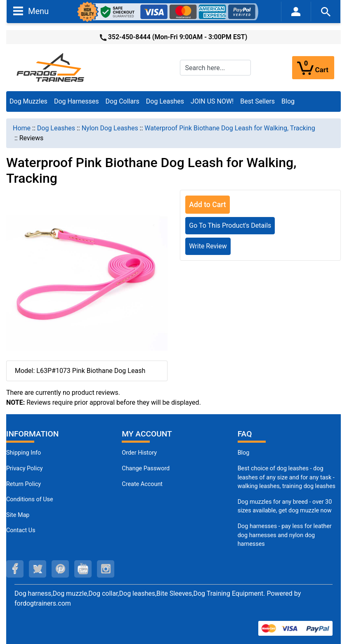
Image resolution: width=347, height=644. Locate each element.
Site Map (18, 515)
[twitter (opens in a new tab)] (38, 569)
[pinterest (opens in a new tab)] (60, 569)
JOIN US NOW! (212, 101)
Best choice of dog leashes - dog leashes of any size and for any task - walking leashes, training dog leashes (287, 477)
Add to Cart (207, 205)
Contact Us (21, 530)
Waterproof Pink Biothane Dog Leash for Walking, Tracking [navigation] (230, 128)
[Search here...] (215, 68)
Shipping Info (24, 453)
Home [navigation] (22, 128)
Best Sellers (257, 101)
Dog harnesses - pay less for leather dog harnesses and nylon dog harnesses (285, 535)
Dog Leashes (165, 101)
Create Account (142, 484)
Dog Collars (123, 101)
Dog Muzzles (28, 101)
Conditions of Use (30, 499)
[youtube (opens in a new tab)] (83, 569)
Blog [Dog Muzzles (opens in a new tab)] (244, 453)
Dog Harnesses (77, 101)
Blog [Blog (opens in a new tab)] (288, 101)
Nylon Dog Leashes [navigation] (110, 128)
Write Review (208, 246)
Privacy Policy (25, 468)
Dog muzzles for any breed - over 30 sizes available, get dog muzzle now (285, 506)
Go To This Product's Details (230, 225)
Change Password (146, 468)
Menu (31, 11)
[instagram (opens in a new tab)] (106, 569)
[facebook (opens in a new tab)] (15, 569)
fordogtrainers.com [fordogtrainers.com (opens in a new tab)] (43, 603)
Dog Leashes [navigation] (56, 128)
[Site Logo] (51, 67)
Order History (139, 453)
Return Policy (24, 484)
